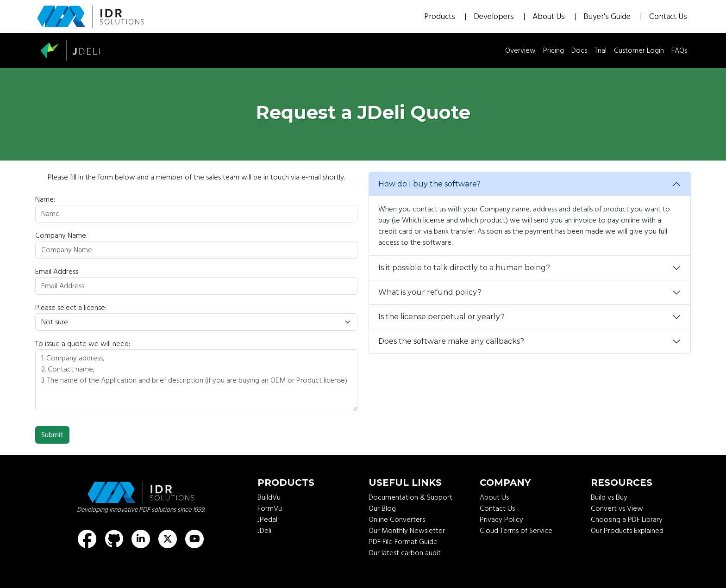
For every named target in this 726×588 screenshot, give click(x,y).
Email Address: (57, 272)
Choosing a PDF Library (627, 520)
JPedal (267, 520)
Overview (520, 50)
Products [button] (441, 16)
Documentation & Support (410, 497)
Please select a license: (71, 308)
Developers (495, 16)
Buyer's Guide (608, 16)
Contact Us (668, 16)
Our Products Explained (627, 531)
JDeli (264, 531)
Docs (579, 50)
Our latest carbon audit (405, 553)
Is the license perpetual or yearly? (441, 317)
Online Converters (397, 520)
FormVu (270, 508)
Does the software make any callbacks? (451, 341)
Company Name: (61, 235)
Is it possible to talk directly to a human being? (464, 268)
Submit (52, 435)
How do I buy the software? (429, 184)
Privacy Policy (501, 520)
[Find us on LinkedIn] (141, 539)
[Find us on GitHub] (114, 539)
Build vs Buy (609, 497)
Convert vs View (617, 508)
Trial (601, 50)
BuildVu (269, 497)
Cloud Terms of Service (516, 531)
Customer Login (639, 50)
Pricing (554, 50)
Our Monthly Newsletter (407, 531)
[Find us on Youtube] (194, 539)
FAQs (679, 50)
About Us (550, 16)
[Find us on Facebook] (87, 539)
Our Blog (382, 508)
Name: (45, 199)
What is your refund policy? (430, 292)
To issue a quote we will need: (83, 344)
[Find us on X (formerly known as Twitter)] (168, 539)
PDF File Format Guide (403, 542)
